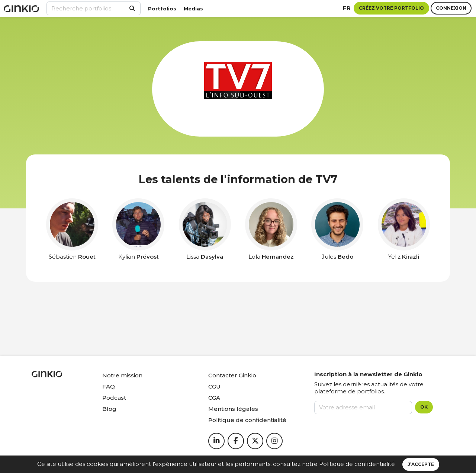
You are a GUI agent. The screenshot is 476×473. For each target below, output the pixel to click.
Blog (109, 409)
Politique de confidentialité (357, 464)
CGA (214, 398)
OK (424, 407)
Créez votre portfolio (391, 8)
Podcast (114, 398)
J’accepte (421, 464)
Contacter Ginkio (232, 375)
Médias (193, 9)
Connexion (451, 8)
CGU (214, 386)
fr (347, 8)
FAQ (109, 386)
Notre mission (122, 375)
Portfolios (162, 9)
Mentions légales (233, 409)
